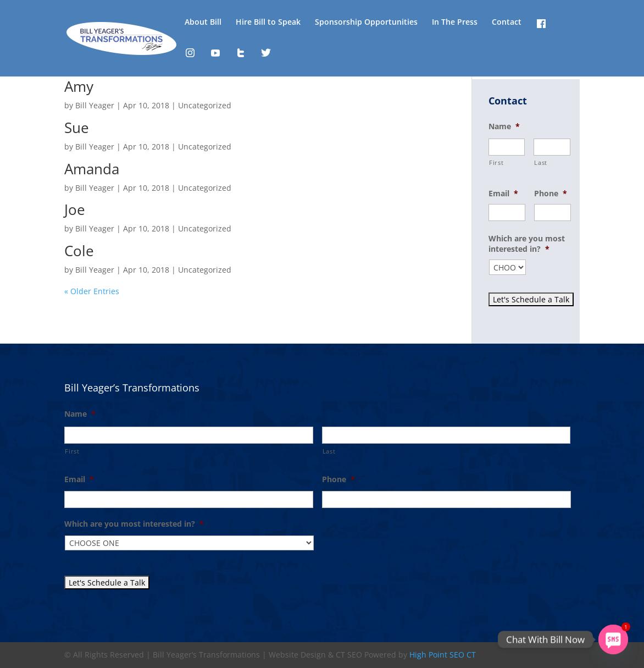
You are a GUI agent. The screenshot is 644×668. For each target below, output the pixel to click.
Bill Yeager (95, 105)
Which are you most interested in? (527, 244)
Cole (79, 251)
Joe (75, 209)
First (496, 162)
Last (541, 162)
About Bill (203, 23)
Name (504, 126)
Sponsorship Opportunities (366, 23)
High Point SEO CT (443, 655)
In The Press (455, 23)
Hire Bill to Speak (268, 23)
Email (503, 194)
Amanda (92, 169)
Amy (79, 86)
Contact (507, 23)
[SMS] (613, 639)
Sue (77, 128)
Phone (551, 194)
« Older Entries (92, 291)
